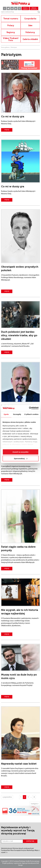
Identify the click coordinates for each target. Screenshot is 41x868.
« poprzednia (7, 797)
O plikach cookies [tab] (31, 414)
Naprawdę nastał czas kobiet (19, 764)
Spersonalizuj (21, 458)
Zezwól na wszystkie (21, 452)
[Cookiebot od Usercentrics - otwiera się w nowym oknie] (29, 408)
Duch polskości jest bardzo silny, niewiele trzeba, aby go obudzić (19, 335)
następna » (35, 804)
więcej (7, 130)
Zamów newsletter (34, 8)
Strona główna (5, 47)
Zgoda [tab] (6, 414)
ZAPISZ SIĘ (30, 841)
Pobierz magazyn (25, 8)
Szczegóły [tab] (17, 414)
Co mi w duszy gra (13, 116)
